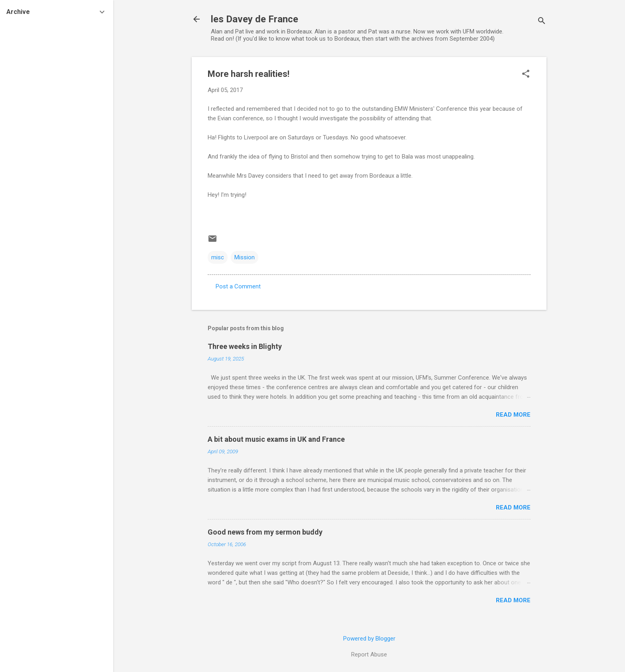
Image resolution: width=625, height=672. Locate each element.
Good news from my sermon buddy (265, 532)
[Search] (542, 22)
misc (218, 257)
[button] (526, 74)
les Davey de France (255, 19)
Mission (245, 257)
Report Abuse (369, 654)
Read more (513, 415)
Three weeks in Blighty (245, 346)
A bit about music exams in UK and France (276, 439)
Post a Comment (238, 286)
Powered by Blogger (369, 639)
